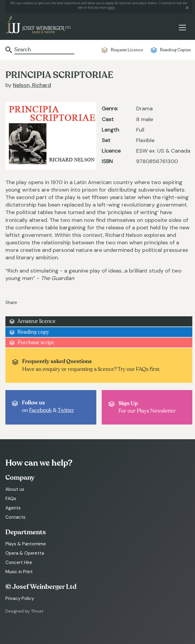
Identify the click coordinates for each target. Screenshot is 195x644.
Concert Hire (19, 562)
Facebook (40, 410)
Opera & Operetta (25, 553)
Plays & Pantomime (26, 544)
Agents (13, 508)
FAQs (11, 499)
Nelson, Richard (32, 85)
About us (15, 489)
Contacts (15, 517)
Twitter (66, 410)
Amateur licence (36, 321)
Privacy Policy (20, 598)
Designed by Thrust (24, 611)
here (111, 7)
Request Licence (127, 50)
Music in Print (19, 572)
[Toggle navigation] (182, 28)
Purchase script (36, 343)
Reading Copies (175, 50)
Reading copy (33, 332)
